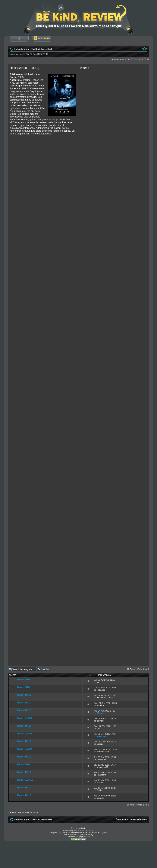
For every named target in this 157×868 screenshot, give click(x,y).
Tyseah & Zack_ (86, 835)
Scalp (99, 790)
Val (98, 728)
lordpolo (100, 798)
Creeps (100, 744)
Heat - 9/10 (24, 679)
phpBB (77, 830)
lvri (98, 682)
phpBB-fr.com (85, 837)
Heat (50, 49)
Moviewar (101, 736)
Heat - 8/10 (24, 764)
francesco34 (102, 767)
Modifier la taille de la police (144, 49)
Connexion (19, 41)
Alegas (100, 713)
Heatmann (101, 775)
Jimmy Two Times (105, 698)
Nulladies (101, 690)
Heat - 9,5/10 (25, 718)
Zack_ (84, 828)
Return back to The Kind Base (24, 812)
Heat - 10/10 (24, 695)
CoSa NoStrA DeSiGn (70, 833)
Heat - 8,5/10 (25, 749)
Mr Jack (100, 705)
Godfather (101, 759)
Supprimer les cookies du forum (131, 819)
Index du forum (22, 49)
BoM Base (42, 41)
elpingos (100, 721)
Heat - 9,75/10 (25, 780)
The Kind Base (38, 49)
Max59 (100, 783)
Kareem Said (103, 752)
